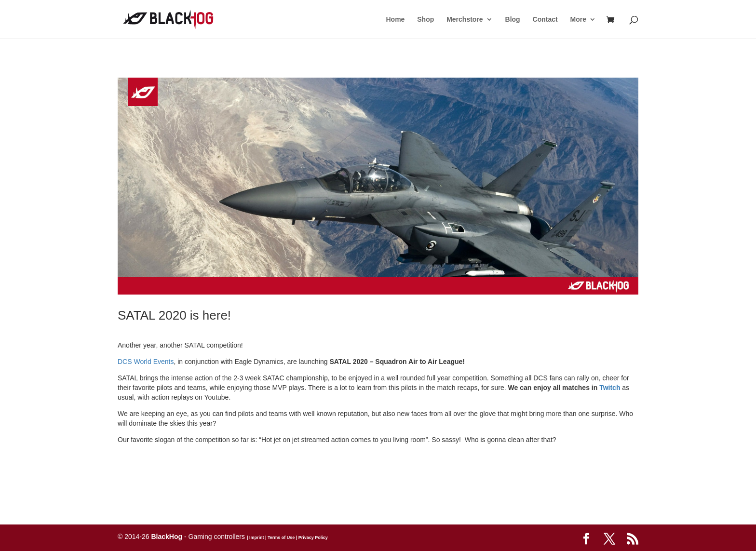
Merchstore (465, 20)
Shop (425, 20)
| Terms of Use (279, 538)
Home (395, 20)
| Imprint (256, 538)
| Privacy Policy (311, 538)
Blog (513, 20)
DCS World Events (146, 362)
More (578, 20)
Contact (545, 20)
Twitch (610, 388)
